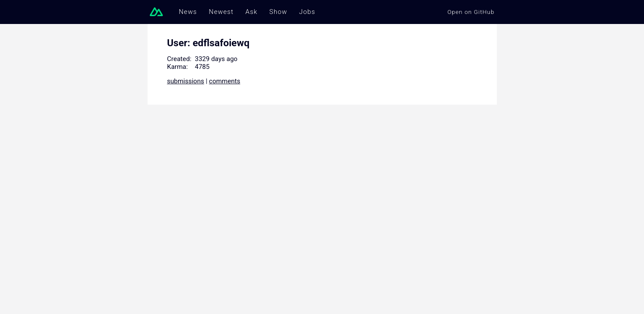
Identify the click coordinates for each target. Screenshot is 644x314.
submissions (186, 81)
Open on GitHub (471, 12)
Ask (251, 12)
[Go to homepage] (158, 12)
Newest (221, 12)
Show (278, 12)
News (188, 12)
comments (225, 81)
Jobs (307, 12)
